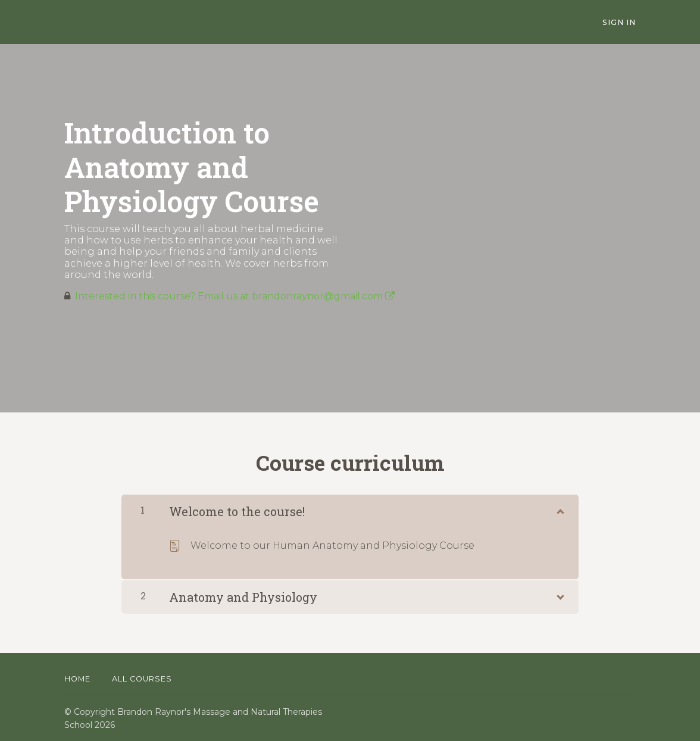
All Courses (142, 679)
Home (77, 679)
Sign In (619, 22)
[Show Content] (560, 509)
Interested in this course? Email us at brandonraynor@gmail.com (235, 296)
